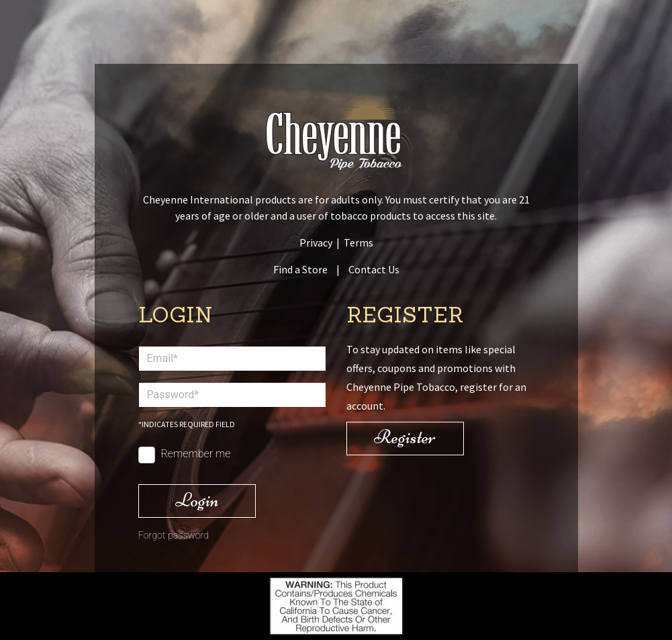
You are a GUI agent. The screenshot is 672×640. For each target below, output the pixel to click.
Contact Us (374, 269)
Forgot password (174, 536)
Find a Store (300, 269)
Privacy (316, 242)
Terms (358, 242)
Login (197, 500)
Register (405, 437)
